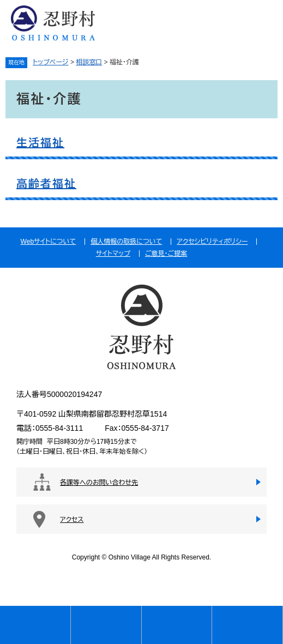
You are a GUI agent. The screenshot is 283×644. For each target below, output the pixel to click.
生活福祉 (40, 143)
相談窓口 (89, 62)
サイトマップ (113, 254)
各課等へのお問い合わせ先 (99, 483)
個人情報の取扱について (126, 242)
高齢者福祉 (46, 184)
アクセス (72, 520)
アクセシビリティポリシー (212, 242)
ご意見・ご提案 (166, 254)
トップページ (51, 62)
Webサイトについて (49, 242)
